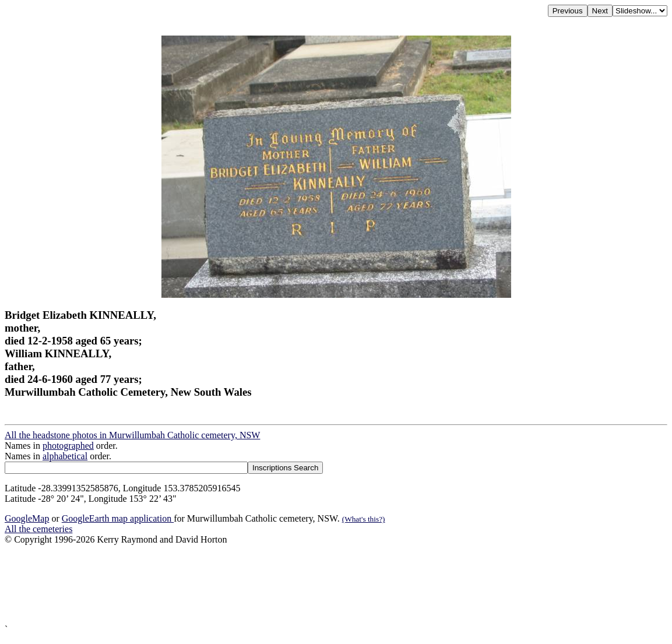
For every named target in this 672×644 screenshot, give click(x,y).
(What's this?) (364, 519)
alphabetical (65, 456)
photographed (68, 446)
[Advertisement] (336, 585)
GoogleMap (27, 518)
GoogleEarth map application (118, 518)
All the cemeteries (38, 529)
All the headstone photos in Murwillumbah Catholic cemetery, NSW (132, 435)
